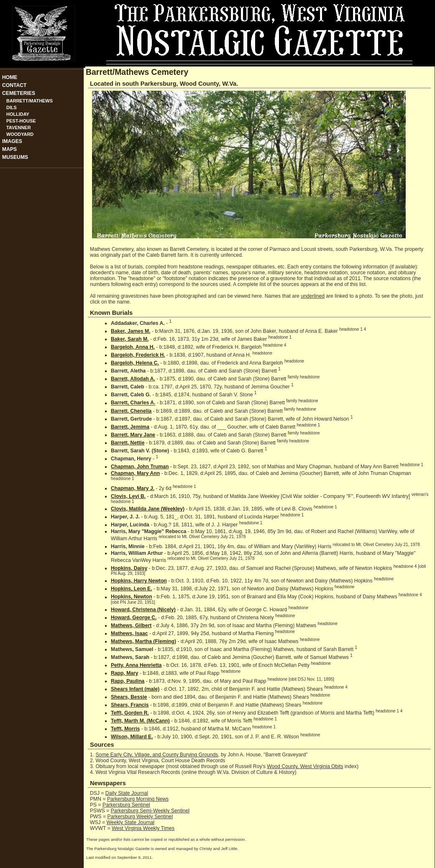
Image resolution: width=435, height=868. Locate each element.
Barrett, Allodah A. (133, 379)
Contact (14, 85)
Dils (12, 107)
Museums (15, 157)
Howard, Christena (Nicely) (143, 610)
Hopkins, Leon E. (132, 589)
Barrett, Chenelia (131, 411)
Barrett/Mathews (29, 101)
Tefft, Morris (125, 729)
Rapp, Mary (125, 673)
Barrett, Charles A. (133, 403)
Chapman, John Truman (140, 467)
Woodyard (20, 134)
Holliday (18, 114)
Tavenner (19, 128)
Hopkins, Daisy (129, 568)
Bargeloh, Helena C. (135, 363)
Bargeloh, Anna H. (133, 347)
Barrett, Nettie (128, 443)
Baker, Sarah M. (130, 339)
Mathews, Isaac (129, 633)
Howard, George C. (134, 618)
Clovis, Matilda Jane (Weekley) (148, 509)
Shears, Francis (130, 705)
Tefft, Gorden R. (130, 713)
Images (12, 141)
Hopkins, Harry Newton (139, 581)
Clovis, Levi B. (128, 496)
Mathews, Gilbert (131, 625)
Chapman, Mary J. (133, 488)
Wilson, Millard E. (132, 737)
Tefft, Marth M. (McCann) (140, 721)
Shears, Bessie (129, 697)
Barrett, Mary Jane (133, 435)
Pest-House (21, 121)
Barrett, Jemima (130, 427)
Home (10, 77)
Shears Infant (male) (135, 689)
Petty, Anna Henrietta (136, 665)
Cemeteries (19, 93)
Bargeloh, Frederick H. (138, 355)
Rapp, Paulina (128, 681)
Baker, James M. (131, 331)
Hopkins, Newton (132, 597)
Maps (9, 149)
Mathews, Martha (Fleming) (143, 641)
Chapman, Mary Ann (135, 473)
